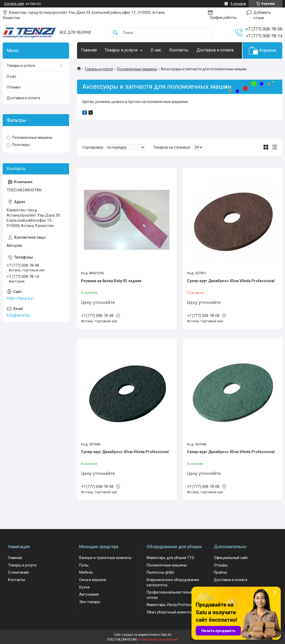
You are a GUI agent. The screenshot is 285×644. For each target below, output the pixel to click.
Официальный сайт (231, 558)
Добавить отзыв (262, 15)
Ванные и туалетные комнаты (105, 558)
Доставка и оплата (215, 50)
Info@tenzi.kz (18, 315)
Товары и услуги (121, 50)
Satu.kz (166, 635)
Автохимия (89, 594)
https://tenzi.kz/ (20, 298)
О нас (156, 50)
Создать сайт (14, 4)
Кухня (84, 587)
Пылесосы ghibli (160, 572)
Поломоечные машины (137, 69)
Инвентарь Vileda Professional (173, 605)
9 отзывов (238, 4)
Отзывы (14, 87)
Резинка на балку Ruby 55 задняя (111, 281)
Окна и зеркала (93, 580)
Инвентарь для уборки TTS (170, 558)
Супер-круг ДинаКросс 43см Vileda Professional (231, 281)
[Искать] (115, 33)
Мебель (86, 572)
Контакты (179, 50)
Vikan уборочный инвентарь (171, 612)
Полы (84, 565)
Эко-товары (90, 602)
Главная (89, 50)
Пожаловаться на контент (159, 639)
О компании (18, 572)
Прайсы (220, 572)
